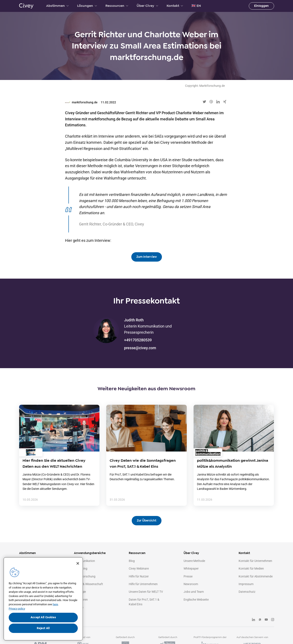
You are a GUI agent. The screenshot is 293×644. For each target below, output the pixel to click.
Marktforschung (85, 576)
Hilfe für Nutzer (139, 576)
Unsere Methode (194, 561)
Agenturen (81, 600)
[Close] (78, 563)
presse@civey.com (140, 348)
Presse (188, 576)
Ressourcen (117, 6)
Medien (79, 607)
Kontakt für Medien (251, 568)
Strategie (80, 592)
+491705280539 (138, 340)
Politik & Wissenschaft (88, 584)
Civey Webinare (139, 568)
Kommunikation (84, 561)
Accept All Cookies (43, 617)
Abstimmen (57, 6)
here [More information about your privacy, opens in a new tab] (55, 604)
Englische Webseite (196, 600)
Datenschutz (247, 592)
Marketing (81, 568)
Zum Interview (147, 257)
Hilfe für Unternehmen (143, 584)
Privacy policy (17, 609)
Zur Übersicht (147, 521)
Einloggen (261, 6)
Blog (132, 561)
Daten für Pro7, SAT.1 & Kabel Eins (144, 602)
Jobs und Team (194, 592)
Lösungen (87, 6)
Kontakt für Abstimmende (256, 576)
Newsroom (191, 584)
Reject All (43, 628)
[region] (43, 599)
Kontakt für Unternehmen (255, 561)
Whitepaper (191, 568)
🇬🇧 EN (196, 6)
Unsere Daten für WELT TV (146, 592)
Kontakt (175, 6)
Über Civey (147, 6)
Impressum (246, 584)
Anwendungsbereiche (90, 553)
